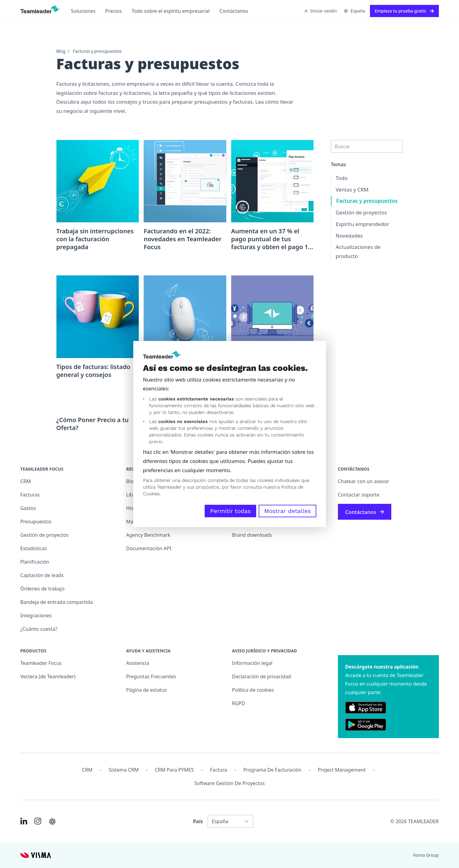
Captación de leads (42, 575)
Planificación (35, 562)
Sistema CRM (124, 770)
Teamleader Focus (41, 663)
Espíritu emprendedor (362, 224)
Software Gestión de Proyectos (230, 783)
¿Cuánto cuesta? (39, 629)
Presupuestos (36, 522)
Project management (342, 770)
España (354, 11)
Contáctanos (234, 11)
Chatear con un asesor (364, 481)
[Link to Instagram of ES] (38, 821)
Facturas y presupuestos (97, 51)
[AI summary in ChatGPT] (52, 821)
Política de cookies (253, 690)
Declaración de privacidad (262, 676)
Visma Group (426, 855)
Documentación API (149, 548)
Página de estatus (147, 690)
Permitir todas (230, 511)
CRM (26, 481)
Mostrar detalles (287, 511)
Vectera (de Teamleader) (48, 676)
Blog (61, 51)
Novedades (349, 236)
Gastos (28, 508)
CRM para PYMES (174, 770)
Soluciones (83, 11)
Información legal (252, 663)
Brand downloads (252, 535)
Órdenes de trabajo (43, 589)
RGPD (239, 703)
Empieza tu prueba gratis (404, 11)
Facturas (30, 495)
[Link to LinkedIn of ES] (24, 821)
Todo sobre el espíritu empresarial (170, 11)
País (198, 821)
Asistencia (138, 663)
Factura (219, 770)
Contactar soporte (359, 495)
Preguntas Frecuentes (151, 676)
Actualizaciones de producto (358, 251)
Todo (342, 178)
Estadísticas (34, 548)
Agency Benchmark (148, 535)
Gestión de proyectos (361, 212)
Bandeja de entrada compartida (57, 602)
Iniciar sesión (321, 11)
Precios (113, 11)
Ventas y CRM (352, 190)
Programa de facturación (273, 770)
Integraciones (36, 615)
